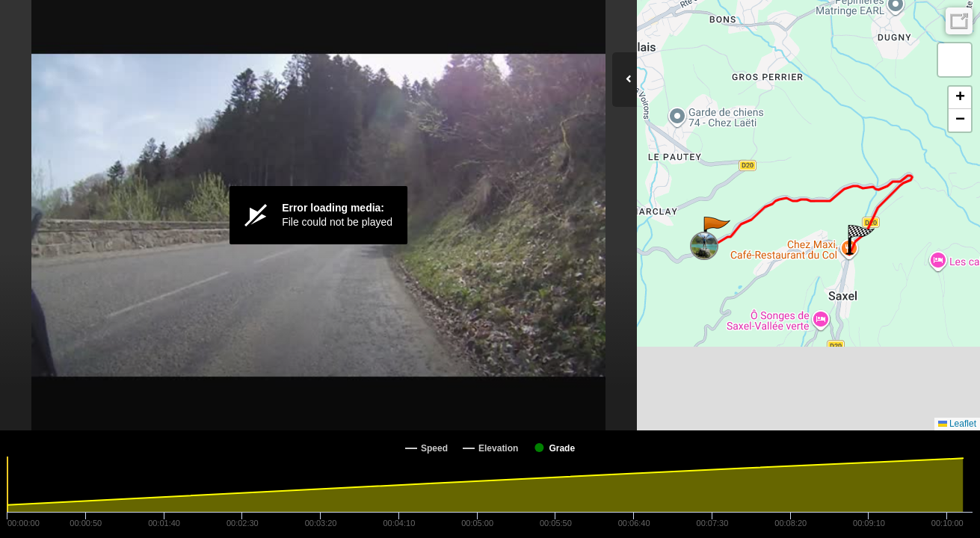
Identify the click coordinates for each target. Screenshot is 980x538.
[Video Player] (318, 215)
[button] (716, 232)
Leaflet (957, 424)
